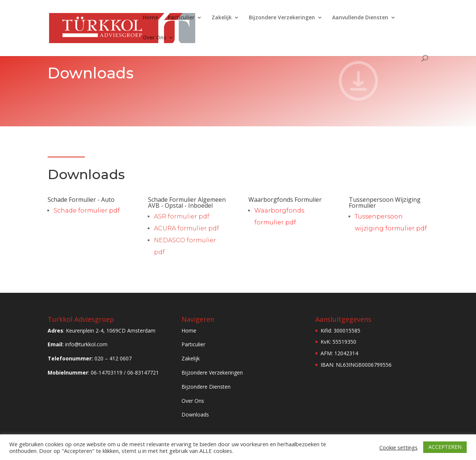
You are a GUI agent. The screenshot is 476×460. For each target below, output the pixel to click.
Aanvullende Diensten (360, 18)
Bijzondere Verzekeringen (282, 18)
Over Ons (155, 38)
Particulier (181, 18)
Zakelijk (222, 18)
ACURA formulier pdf (186, 228)
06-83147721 (143, 372)
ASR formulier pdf (182, 216)
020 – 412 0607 (113, 358)
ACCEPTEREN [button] (445, 447)
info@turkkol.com (86, 344)
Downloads (195, 414)
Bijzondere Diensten (206, 387)
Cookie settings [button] (398, 447)
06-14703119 (107, 372)
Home (150, 18)
